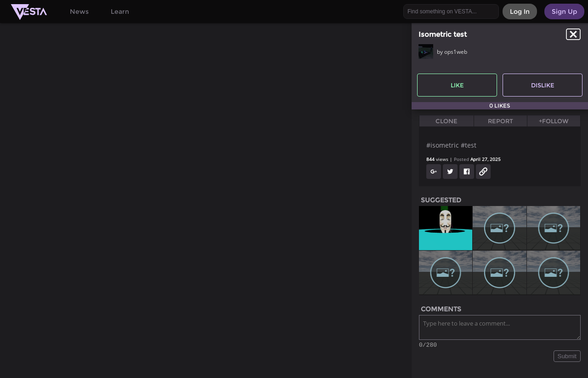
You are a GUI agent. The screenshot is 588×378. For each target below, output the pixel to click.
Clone (447, 121)
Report (500, 121)
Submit (567, 358)
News (79, 11)
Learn (120, 11)
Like (457, 85)
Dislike (543, 85)
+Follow (554, 121)
